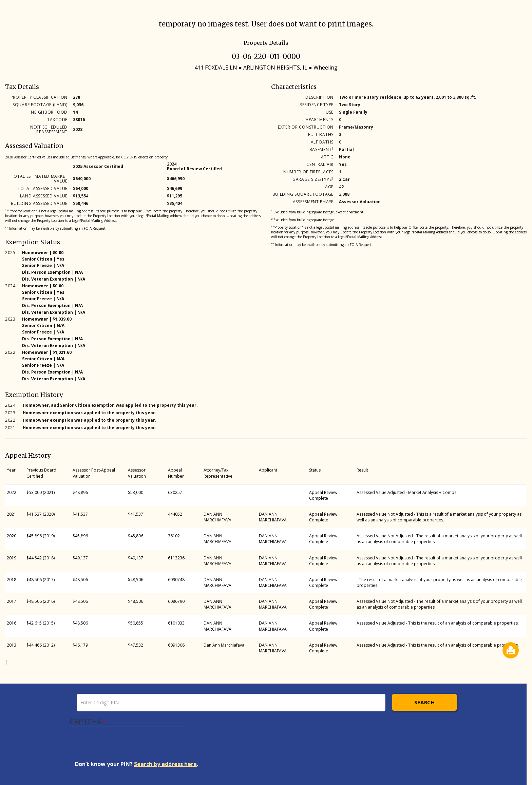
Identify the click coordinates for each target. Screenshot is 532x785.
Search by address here (165, 764)
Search (425, 702)
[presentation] (127, 747)
